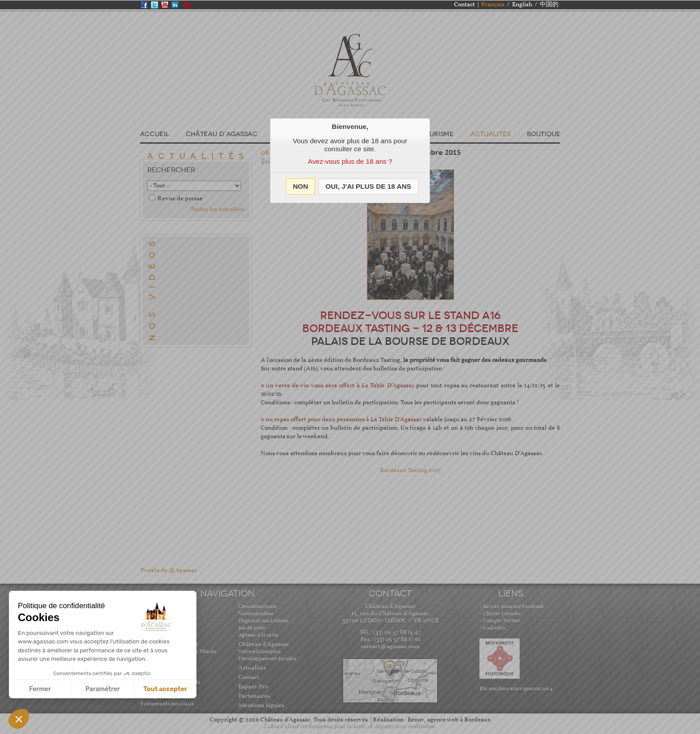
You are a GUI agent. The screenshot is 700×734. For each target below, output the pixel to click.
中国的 (549, 5)
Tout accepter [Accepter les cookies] (165, 689)
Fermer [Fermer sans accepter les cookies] (40, 689)
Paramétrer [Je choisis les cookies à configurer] (102, 689)
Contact (465, 5)
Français (493, 5)
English (522, 5)
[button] (301, 187)
